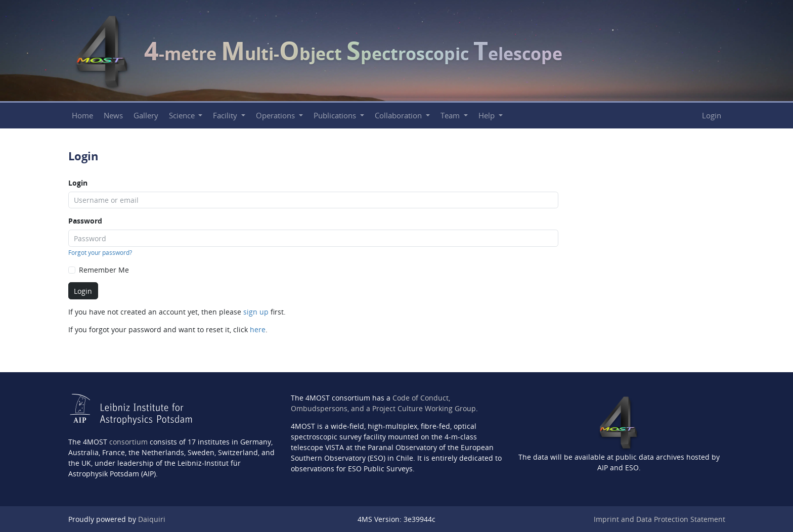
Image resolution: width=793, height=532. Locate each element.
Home (82, 116)
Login (712, 116)
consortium (128, 442)
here (258, 329)
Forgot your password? (100, 253)
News (113, 116)
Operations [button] (276, 116)
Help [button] (488, 116)
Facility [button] (226, 116)
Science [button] (183, 116)
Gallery (146, 116)
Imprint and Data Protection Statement (659, 519)
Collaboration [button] (399, 116)
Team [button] (451, 116)
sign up (256, 312)
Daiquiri (152, 519)
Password (85, 221)
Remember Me (104, 270)
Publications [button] (336, 116)
